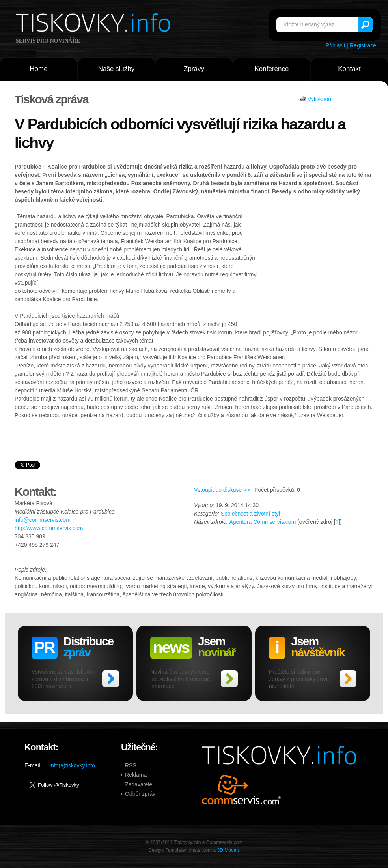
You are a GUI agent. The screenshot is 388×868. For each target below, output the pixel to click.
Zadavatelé (139, 784)
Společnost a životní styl (250, 514)
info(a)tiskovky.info (72, 765)
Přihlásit (336, 45)
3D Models (229, 850)
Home (38, 69)
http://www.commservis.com (49, 528)
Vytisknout (320, 99)
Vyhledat (365, 25)
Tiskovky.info (95, 24)
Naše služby (117, 69)
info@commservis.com (43, 520)
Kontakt (349, 69)
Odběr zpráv (140, 794)
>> (111, 679)
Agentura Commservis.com (262, 522)
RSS (131, 765)
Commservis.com (242, 790)
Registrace (363, 45)
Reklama (136, 775)
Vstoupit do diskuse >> (222, 490)
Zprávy (194, 69)
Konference (272, 69)
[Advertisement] (315, 266)
